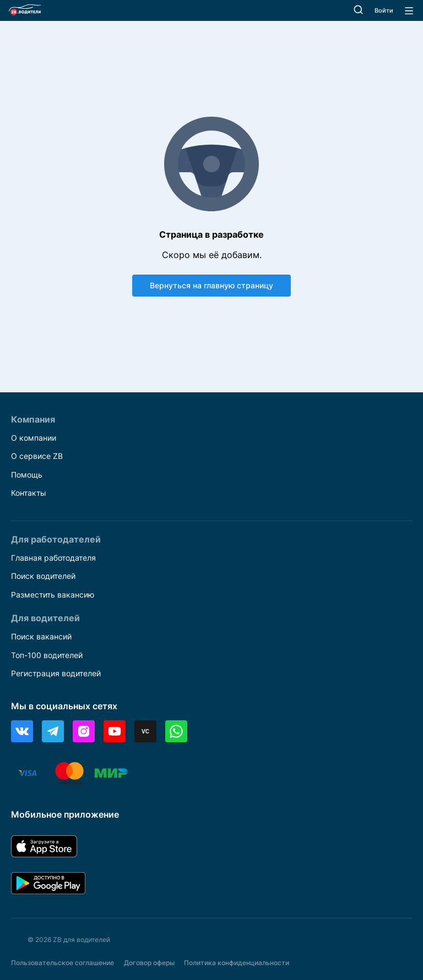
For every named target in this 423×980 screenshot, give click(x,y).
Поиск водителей (43, 576)
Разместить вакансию (53, 595)
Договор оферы (149, 963)
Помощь (27, 475)
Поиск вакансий (41, 636)
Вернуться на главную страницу (211, 285)
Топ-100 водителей (47, 655)
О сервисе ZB (37, 456)
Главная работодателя (53, 558)
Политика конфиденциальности (237, 963)
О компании (34, 438)
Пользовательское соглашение (63, 963)
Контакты (29, 493)
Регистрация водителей (56, 673)
